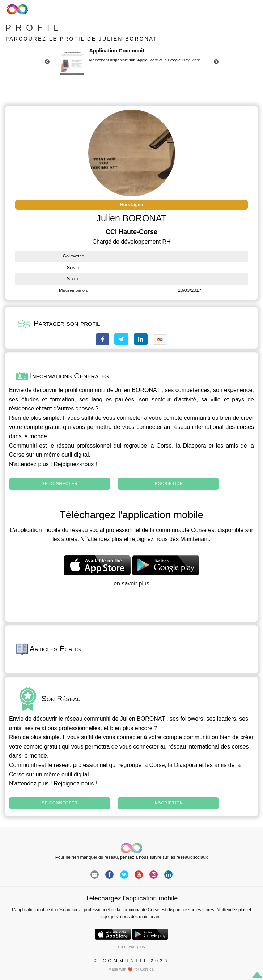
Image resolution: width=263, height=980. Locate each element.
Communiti (23, 446)
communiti (92, 390)
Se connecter (60, 483)
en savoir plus (131, 583)
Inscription (168, 483)
